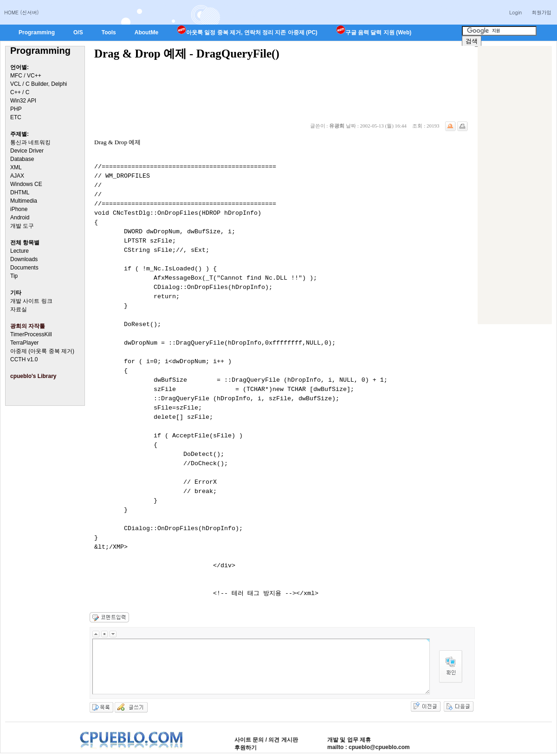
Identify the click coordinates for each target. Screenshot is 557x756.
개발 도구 (22, 226)
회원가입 (541, 12)
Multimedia (24, 201)
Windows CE (26, 184)
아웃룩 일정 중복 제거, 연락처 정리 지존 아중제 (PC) (247, 32)
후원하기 (246, 748)
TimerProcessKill (31, 334)
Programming (37, 32)
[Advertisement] (515, 185)
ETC (16, 117)
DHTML (20, 192)
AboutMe (146, 32)
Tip (14, 276)
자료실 (19, 309)
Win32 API (23, 101)
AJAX (17, 176)
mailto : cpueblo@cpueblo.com (369, 747)
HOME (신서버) (22, 12)
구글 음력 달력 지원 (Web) (374, 32)
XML (16, 167)
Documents (24, 268)
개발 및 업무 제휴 (349, 740)
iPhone (19, 209)
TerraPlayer (24, 343)
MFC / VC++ (26, 76)
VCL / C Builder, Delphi (39, 84)
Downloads (24, 259)
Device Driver (27, 151)
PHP (16, 109)
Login (515, 12)
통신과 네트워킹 (30, 142)
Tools (109, 32)
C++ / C (20, 92)
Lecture (19, 251)
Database (22, 159)
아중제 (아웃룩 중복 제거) (42, 351)
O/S (78, 32)
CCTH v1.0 (24, 359)
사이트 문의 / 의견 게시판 (266, 740)
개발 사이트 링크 (31, 301)
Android (20, 218)
